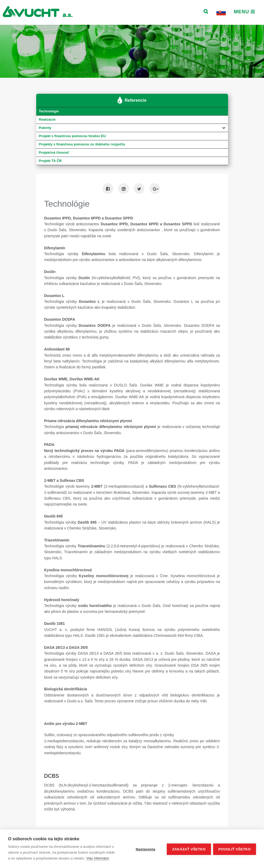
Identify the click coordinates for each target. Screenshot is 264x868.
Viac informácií (98, 858)
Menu (244, 12)
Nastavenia (145, 849)
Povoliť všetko (235, 849)
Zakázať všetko (188, 849)
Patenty (45, 128)
